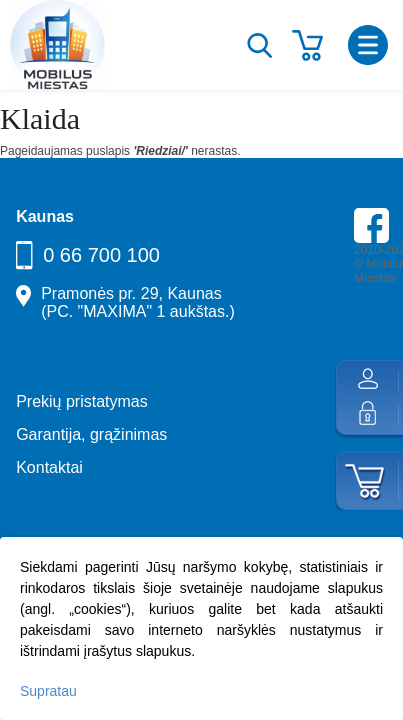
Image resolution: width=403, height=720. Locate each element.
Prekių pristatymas (82, 401)
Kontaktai (49, 467)
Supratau (48, 691)
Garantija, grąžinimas (91, 434)
